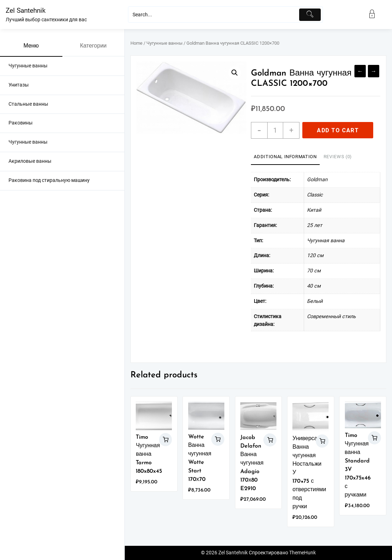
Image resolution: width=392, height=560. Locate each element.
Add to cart (338, 130)
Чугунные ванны (164, 43)
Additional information (285, 157)
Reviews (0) (338, 157)
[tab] (285, 157)
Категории (93, 46)
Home (136, 43)
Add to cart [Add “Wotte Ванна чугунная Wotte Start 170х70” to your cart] (218, 439)
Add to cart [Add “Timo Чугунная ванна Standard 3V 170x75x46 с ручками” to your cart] (374, 438)
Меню (31, 46)
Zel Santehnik (26, 10)
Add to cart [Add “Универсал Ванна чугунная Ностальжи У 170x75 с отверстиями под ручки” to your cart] (322, 441)
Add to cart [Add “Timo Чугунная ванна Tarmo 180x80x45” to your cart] (166, 440)
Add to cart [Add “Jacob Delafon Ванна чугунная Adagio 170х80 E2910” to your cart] (270, 440)
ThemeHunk (303, 553)
